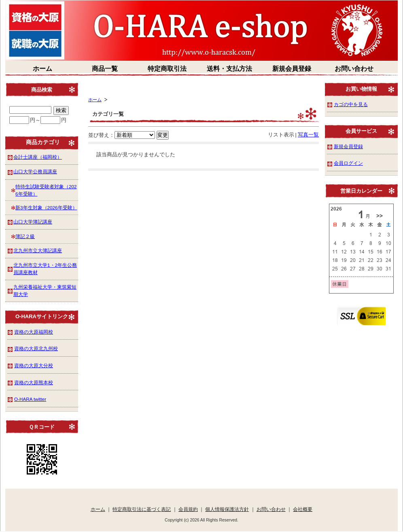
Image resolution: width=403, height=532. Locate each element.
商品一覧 (105, 69)
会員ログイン (348, 163)
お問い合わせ (354, 69)
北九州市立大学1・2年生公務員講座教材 (45, 269)
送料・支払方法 (229, 69)
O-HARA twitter (30, 399)
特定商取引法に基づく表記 (142, 509)
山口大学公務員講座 (35, 171)
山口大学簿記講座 (33, 222)
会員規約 (188, 509)
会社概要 (303, 509)
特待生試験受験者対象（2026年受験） (46, 190)
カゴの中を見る (351, 104)
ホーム (42, 69)
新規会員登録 (292, 69)
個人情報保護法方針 (227, 509)
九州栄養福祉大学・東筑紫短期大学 (45, 290)
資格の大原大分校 (34, 365)
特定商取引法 (167, 69)
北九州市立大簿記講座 (38, 250)
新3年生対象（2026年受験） (46, 207)
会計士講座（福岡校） (38, 157)
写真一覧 (308, 135)
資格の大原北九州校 (36, 348)
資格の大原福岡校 (34, 332)
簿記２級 (25, 236)
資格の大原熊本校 (34, 382)
